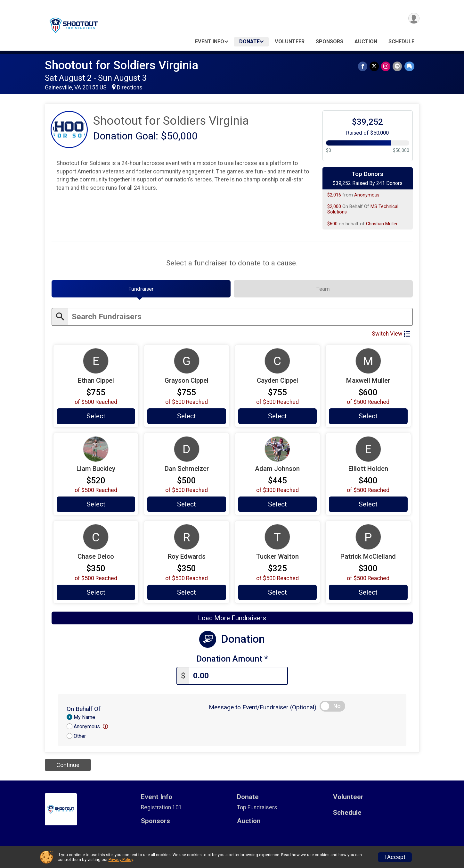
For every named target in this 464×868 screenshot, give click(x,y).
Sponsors (330, 42)
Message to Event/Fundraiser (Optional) (263, 709)
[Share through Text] (409, 67)
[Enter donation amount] (238, 678)
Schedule (401, 42)
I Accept (395, 857)
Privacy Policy (121, 860)
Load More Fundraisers (232, 621)
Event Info (210, 42)
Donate (249, 42)
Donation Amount (232, 661)
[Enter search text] (240, 319)
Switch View (391, 336)
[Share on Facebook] (364, 67)
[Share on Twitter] (375, 67)
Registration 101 (161, 810)
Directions (130, 88)
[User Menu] (414, 19)
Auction (366, 42)
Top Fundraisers (257, 810)
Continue (68, 767)
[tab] (141, 290)
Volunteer (290, 42)
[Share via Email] (398, 67)
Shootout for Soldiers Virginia (122, 65)
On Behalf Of (84, 711)
